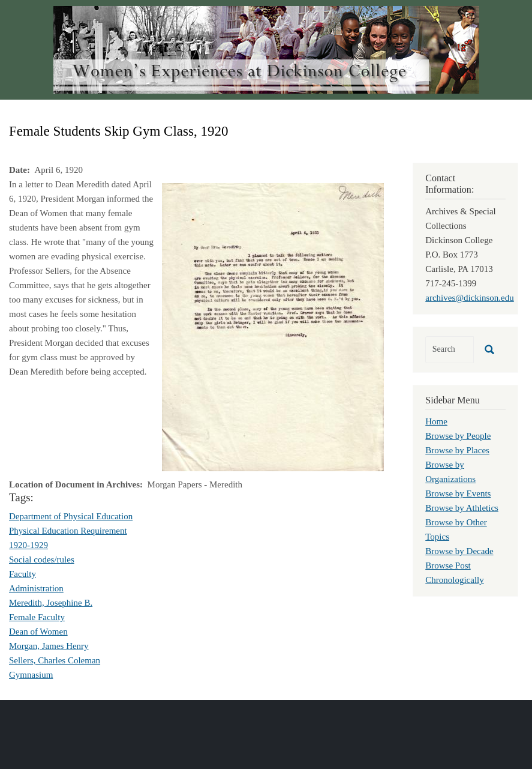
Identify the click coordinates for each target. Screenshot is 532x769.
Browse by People (458, 436)
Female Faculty (37, 617)
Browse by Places (457, 450)
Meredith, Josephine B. (51, 603)
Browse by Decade (459, 551)
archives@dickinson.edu (470, 298)
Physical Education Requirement (68, 531)
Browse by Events (458, 493)
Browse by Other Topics (456, 529)
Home (436, 421)
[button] (273, 326)
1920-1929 (28, 545)
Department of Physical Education (71, 516)
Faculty (22, 574)
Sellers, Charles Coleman (55, 660)
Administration (36, 588)
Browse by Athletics (462, 508)
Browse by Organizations (450, 472)
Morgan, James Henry (49, 646)
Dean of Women (38, 632)
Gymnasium (31, 675)
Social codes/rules (42, 559)
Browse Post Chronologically (455, 573)
